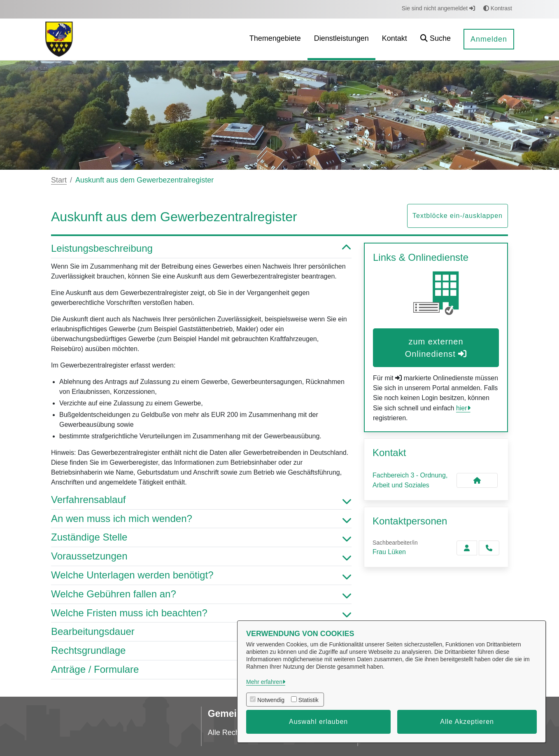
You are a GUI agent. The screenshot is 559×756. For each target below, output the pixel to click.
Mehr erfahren (264, 682)
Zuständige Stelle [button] (201, 537)
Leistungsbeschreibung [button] (201, 249)
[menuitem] (275, 39)
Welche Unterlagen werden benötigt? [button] (201, 575)
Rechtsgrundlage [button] (201, 651)
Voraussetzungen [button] (201, 556)
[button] (436, 39)
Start (59, 180)
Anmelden (489, 39)
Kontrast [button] (498, 8)
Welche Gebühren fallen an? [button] (201, 594)
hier (462, 408)
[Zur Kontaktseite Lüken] (467, 548)
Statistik (309, 700)
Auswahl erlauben (318, 722)
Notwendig (271, 700)
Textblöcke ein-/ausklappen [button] (458, 216)
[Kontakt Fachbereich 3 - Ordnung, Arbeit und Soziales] (477, 480)
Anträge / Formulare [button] (201, 670)
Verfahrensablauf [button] (201, 500)
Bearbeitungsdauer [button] (201, 632)
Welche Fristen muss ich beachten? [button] (201, 613)
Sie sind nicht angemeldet (438, 8)
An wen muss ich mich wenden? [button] (201, 519)
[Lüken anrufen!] (489, 548)
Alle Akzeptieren (467, 722)
